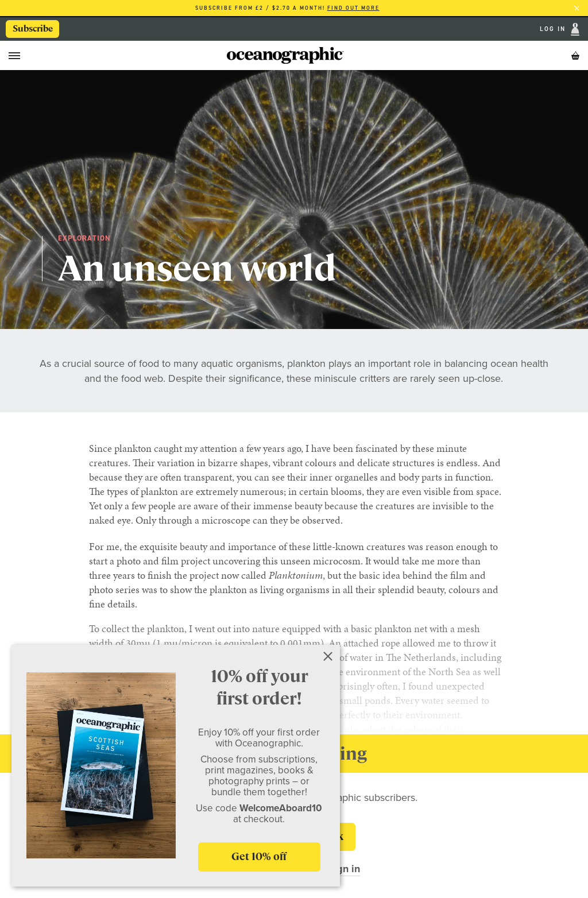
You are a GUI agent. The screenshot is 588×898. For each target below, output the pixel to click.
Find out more (353, 8)
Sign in (344, 869)
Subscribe (33, 29)
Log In (554, 30)
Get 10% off (259, 856)
